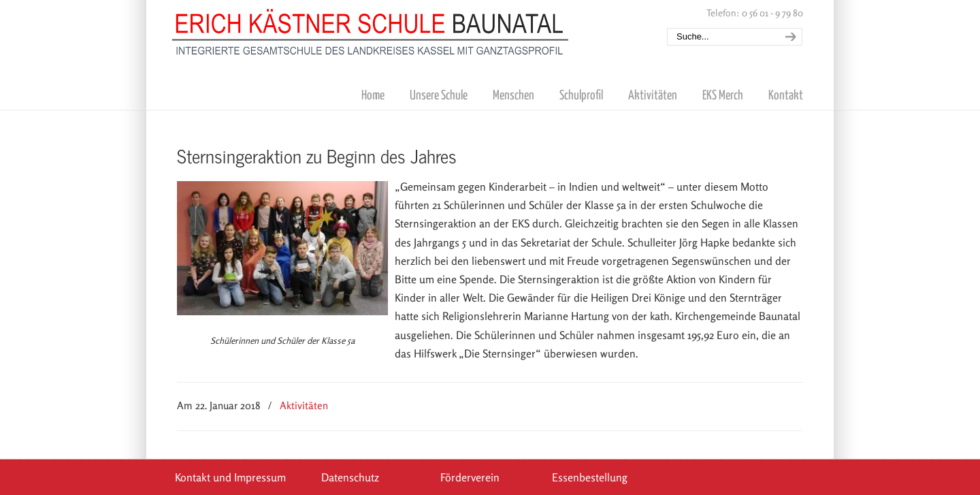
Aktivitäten (304, 405)
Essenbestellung (590, 477)
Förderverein (470, 477)
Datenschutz (350, 477)
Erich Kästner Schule (371, 29)
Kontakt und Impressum (230, 477)
